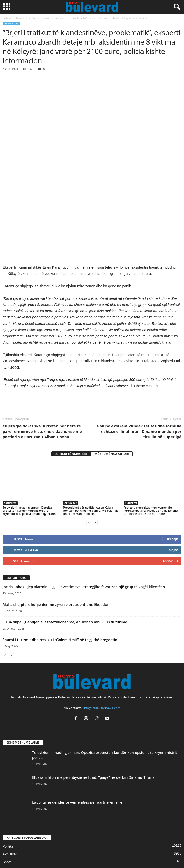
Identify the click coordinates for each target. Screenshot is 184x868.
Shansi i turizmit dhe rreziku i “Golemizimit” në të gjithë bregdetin (60, 576)
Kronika (8, 821)
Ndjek (173, 486)
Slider (7, 806)
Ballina (7, 18)
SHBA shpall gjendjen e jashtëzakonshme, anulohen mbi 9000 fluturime (65, 558)
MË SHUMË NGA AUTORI (112, 390)
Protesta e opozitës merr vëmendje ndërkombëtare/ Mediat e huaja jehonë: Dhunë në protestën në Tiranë (151, 447)
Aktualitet (21, 18)
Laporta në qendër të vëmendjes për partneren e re (77, 738)
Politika (8, 783)
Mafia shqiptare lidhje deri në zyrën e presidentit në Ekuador (56, 541)
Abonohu (170, 497)
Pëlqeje (172, 475)
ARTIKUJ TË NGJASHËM (71, 390)
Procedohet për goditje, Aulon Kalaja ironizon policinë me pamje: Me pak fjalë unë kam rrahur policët (91, 447)
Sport (7, 798)
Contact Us (92, 854)
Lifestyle (9, 814)
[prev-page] (89, 459)
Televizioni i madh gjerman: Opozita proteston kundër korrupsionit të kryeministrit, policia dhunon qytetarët (29, 447)
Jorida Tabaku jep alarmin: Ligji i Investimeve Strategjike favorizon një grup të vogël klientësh (84, 523)
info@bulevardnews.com (102, 644)
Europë (8, 829)
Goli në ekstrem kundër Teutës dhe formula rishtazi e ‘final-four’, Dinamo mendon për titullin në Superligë (139, 367)
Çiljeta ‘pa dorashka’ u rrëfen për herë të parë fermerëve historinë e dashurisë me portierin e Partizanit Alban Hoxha (42, 367)
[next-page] (95, 459)
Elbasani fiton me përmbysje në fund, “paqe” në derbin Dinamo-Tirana (93, 714)
